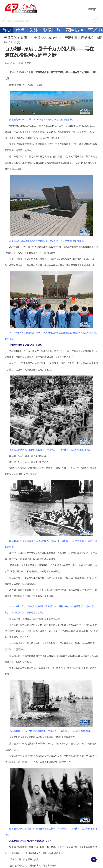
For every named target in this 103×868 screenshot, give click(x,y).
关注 (34, 30)
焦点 (20, 30)
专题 (37, 38)
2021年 (53, 38)
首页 (7, 30)
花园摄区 (75, 30)
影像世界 (52, 30)
